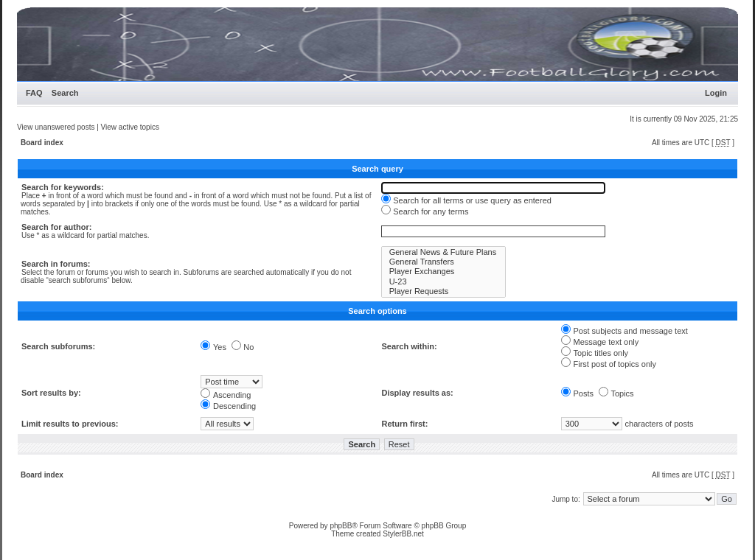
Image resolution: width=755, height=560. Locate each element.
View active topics (130, 127)
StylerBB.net (403, 534)
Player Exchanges (444, 272)
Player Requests (444, 291)
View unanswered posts (56, 127)
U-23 (444, 282)
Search (65, 93)
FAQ (34, 93)
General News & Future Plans (444, 252)
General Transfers (444, 262)
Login (716, 93)
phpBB (341, 526)
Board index (42, 143)
